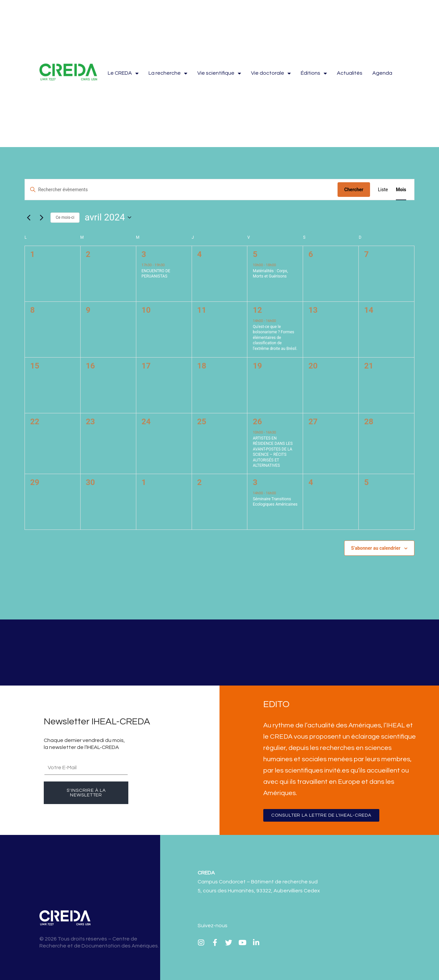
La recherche (168, 73)
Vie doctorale (271, 73)
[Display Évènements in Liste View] (383, 190)
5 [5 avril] (255, 254)
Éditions (314, 73)
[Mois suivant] (41, 217)
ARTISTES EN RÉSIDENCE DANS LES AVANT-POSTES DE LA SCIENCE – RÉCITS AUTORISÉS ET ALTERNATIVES (273, 452)
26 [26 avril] (257, 422)
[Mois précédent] (29, 217)
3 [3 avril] (144, 254)
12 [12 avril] (257, 310)
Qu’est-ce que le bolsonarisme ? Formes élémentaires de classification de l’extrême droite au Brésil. (275, 338)
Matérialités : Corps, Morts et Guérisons (270, 274)
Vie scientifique (219, 73)
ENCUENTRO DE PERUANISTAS (156, 274)
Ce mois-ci (65, 217)
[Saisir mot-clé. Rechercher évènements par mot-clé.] (181, 190)
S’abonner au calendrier (376, 548)
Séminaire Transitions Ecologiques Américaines (275, 502)
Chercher (354, 190)
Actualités (350, 73)
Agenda (382, 73)
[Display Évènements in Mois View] (401, 190)
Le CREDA (123, 73)
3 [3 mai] (255, 482)
